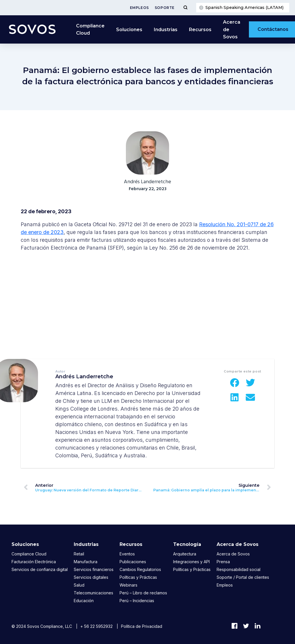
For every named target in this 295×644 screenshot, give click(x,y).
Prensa (223, 562)
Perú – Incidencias (137, 601)
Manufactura (86, 562)
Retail (79, 554)
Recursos (200, 30)
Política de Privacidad (142, 626)
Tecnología (187, 544)
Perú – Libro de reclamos (143, 593)
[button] (235, 383)
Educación (84, 601)
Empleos (139, 8)
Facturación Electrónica (34, 562)
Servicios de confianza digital (40, 569)
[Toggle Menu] (185, 8)
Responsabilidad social (239, 569)
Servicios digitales (91, 577)
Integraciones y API (191, 562)
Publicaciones (133, 562)
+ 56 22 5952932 (97, 626)
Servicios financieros (94, 569)
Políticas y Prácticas (138, 577)
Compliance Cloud (90, 30)
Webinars (128, 585)
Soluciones (129, 30)
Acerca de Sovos (232, 29)
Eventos (127, 554)
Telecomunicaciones (93, 593)
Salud (79, 585)
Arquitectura (185, 554)
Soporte (165, 8)
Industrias (166, 30)
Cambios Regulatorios (140, 569)
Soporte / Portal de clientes (243, 577)
